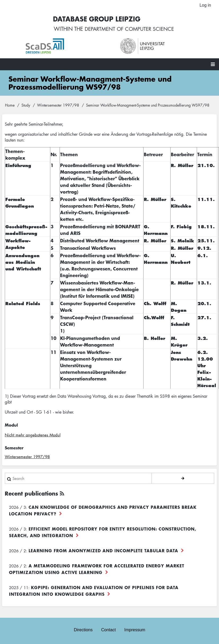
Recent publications (31, 494)
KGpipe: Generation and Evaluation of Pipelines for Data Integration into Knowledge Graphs (94, 591)
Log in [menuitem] (205, 5)
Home (10, 105)
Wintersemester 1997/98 (58, 105)
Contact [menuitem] (108, 630)
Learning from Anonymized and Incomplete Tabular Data (103, 551)
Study (26, 105)
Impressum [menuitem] (135, 630)
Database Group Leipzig (95, 19)
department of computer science (129, 29)
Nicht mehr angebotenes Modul (33, 435)
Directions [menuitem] (83, 630)
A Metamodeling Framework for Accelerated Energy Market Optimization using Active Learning (97, 569)
